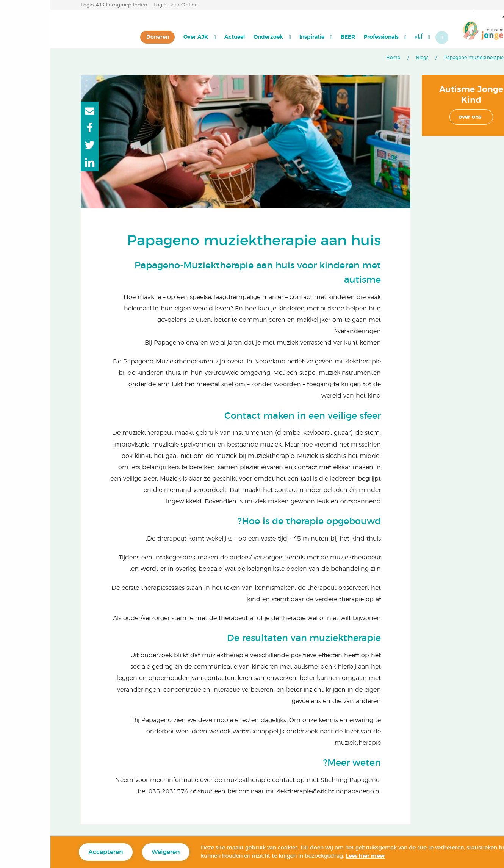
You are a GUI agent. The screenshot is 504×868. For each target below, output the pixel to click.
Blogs (372, 58)
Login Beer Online (125, 5)
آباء (368, 37)
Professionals (331, 37)
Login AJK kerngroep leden (64, 5)
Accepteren (55, 852)
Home (343, 58)
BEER (297, 37)
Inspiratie (261, 37)
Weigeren (115, 852)
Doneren (107, 37)
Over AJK (145, 37)
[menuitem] (372, 37)
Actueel (184, 37)
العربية (461, 17)
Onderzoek (218, 37)
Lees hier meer (315, 856)
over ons (419, 117)
